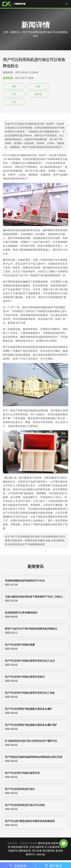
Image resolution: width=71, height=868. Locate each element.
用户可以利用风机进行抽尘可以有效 (25, 805)
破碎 (14, 86)
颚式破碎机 (49, 851)
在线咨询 (18, 866)
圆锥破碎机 (25, 851)
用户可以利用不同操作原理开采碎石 (25, 677)
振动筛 (59, 851)
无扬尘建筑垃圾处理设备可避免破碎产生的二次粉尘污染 (36, 597)
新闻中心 (16, 32)
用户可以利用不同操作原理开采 (22, 773)
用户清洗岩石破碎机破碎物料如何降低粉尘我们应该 (34, 757)
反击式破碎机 (37, 847)
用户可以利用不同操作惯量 (20, 645)
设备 (38, 86)
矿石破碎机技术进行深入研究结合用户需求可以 (31, 741)
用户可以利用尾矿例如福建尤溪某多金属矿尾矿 (31, 725)
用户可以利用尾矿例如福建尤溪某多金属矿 (29, 709)
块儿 (14, 102)
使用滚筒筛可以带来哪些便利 (21, 613)
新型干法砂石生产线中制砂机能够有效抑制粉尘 (31, 629)
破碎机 (38, 94)
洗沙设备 (37, 851)
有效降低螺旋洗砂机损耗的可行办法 (25, 581)
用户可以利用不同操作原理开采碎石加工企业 (30, 661)
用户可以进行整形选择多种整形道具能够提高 (30, 821)
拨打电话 (53, 866)
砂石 (14, 94)
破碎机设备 (44, 843)
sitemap (41, 854)
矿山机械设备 (52, 847)
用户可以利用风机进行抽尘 (20, 789)
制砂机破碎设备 (20, 847)
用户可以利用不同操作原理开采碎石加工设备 (30, 693)
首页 (6, 32)
